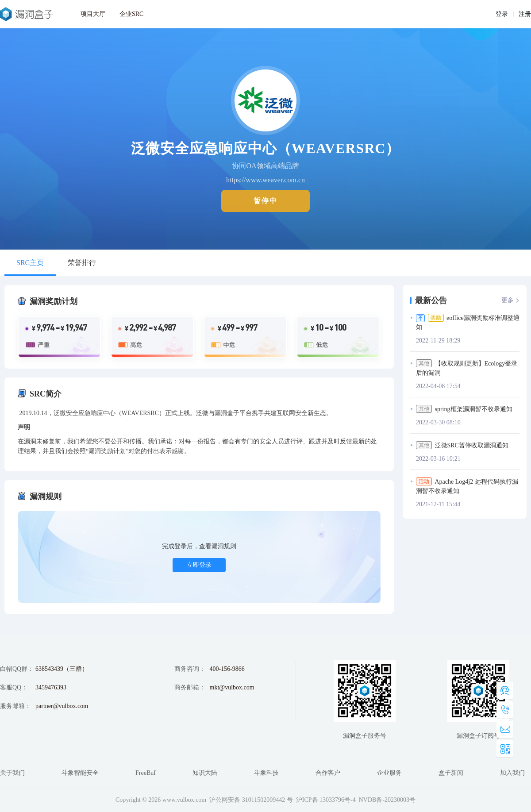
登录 (502, 14)
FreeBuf (146, 773)
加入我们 (512, 773)
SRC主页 (30, 263)
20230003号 (400, 800)
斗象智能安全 (80, 773)
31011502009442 (264, 800)
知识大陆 (205, 773)
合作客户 (328, 773)
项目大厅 (93, 14)
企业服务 (389, 773)
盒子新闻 (451, 773)
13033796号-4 (338, 800)
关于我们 (12, 773)
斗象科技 (266, 773)
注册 (525, 14)
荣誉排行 (82, 263)
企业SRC (131, 14)
